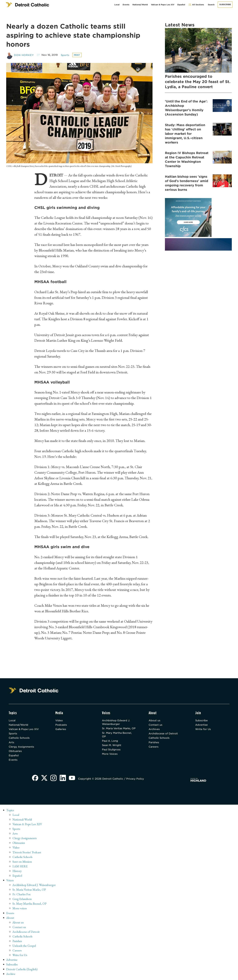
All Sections (196, 5)
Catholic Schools (20, 738)
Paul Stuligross (112, 754)
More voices (20, 909)
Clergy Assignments (22, 748)
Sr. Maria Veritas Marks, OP (117, 731)
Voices (10, 881)
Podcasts (61, 725)
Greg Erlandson (22, 900)
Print (77, 55)
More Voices (110, 759)
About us (154, 720)
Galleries (61, 729)
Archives (154, 729)
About (10, 919)
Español (181, 5)
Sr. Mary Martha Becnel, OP (117, 739)
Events (126, 5)
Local (117, 5)
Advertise (202, 725)
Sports (65, 55)
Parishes (154, 743)
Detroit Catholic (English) (22, 970)
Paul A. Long (110, 745)
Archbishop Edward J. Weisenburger (116, 722)
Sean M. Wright (112, 750)
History (17, 872)
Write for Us (203, 729)
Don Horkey (24, 55)
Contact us (156, 725)
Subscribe (225, 4)
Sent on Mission (22, 863)
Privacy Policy (136, 780)
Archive (11, 975)
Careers (154, 748)
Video (59, 720)
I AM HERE (20, 867)
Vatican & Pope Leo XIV (163, 5)
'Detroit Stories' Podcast (27, 853)
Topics (10, 811)
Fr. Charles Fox (22, 895)
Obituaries (15, 752)
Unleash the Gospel (24, 947)
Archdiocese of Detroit (164, 734)
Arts (11, 743)
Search (211, 5)
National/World (140, 5)
